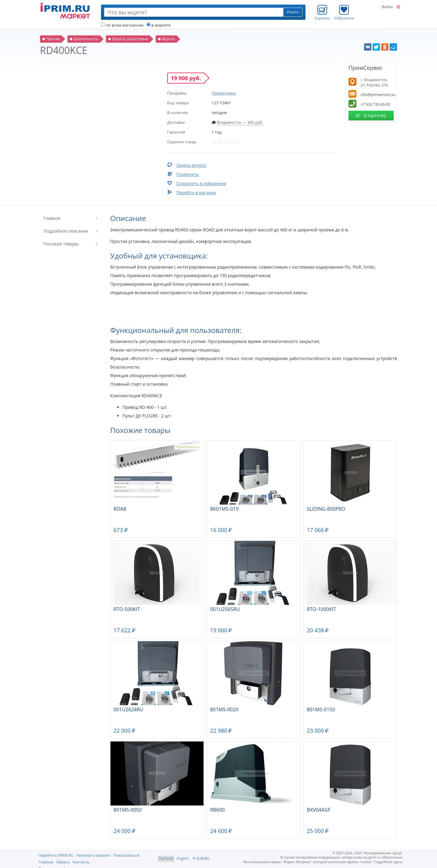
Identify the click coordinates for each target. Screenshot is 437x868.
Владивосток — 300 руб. (240, 122)
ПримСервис (224, 93)
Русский (166, 858)
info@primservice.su (378, 95)
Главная (46, 862)
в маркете (159, 25)
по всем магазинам (122, 25)
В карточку (371, 115)
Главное (52, 218)
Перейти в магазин (196, 193)
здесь (398, 862)
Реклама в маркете (93, 855)
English (183, 858)
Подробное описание (66, 231)
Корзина (322, 13)
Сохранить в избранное (201, 183)
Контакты (81, 862)
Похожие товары (61, 244)
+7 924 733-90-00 (375, 104)
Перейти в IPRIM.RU (56, 855)
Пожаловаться (126, 855)
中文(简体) (201, 858)
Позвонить (188, 174)
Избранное (344, 13)
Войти (387, 7)
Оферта (63, 862)
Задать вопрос (191, 165)
